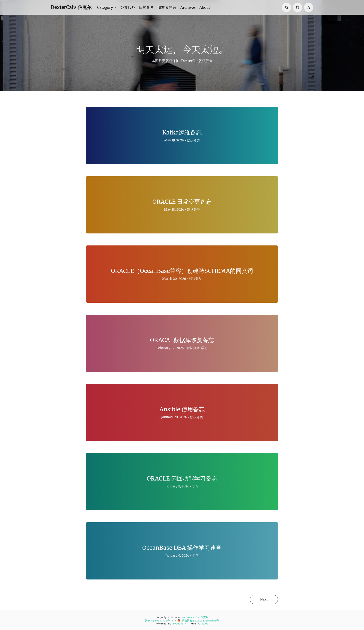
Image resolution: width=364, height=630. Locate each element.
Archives (188, 7)
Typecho (178, 624)
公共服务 (128, 7)
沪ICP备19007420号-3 (159, 621)
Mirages (203, 624)
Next (264, 599)
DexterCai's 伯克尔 (71, 7)
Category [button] (106, 7)
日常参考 (146, 7)
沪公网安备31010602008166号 (198, 621)
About (205, 7)
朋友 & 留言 (167, 7)
